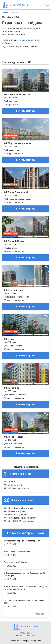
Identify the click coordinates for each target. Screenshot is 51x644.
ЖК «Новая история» (14, 511)
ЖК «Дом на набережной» (17, 488)
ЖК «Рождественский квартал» (20, 518)
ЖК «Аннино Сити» (13, 485)
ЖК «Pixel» (10, 482)
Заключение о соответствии (17, 552)
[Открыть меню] (47, 5)
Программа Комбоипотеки (16, 562)
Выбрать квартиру (26, 111)
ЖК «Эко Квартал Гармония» (18, 508)
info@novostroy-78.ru (26, 636)
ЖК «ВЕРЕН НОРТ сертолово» (19, 521)
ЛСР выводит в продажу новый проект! (22, 541)
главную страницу (26, 40)
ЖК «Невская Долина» (15, 515)
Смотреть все (37, 614)
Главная (6, 12)
